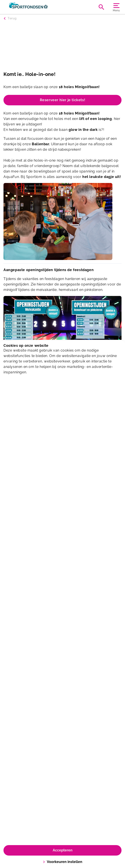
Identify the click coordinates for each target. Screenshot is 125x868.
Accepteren (63, 850)
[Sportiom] (33, 7)
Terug (12, 18)
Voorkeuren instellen (63, 862)
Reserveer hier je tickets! (63, 100)
